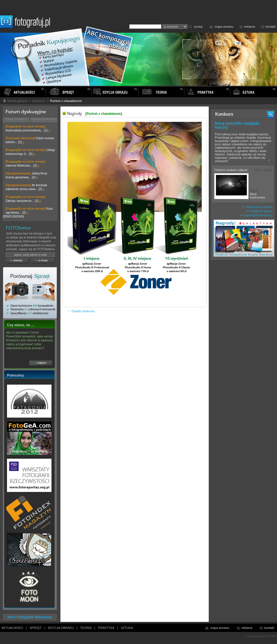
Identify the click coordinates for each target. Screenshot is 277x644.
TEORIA (86, 628)
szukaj (198, 27)
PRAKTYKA (106, 628)
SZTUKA (127, 628)
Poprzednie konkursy (256, 215)
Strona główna (15, 101)
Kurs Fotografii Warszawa (30, 617)
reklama (249, 27)
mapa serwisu (224, 27)
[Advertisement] (243, 351)
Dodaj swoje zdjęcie (257, 207)
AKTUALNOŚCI (12, 628)
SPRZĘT (36, 628)
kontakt (271, 27)
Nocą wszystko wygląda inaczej (237, 125)
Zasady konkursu (81, 311)
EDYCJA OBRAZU (61, 628)
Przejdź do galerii (259, 211)
